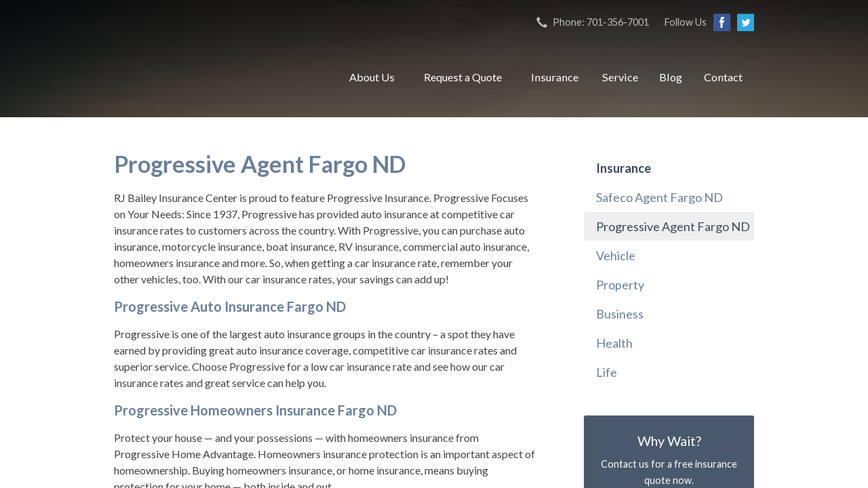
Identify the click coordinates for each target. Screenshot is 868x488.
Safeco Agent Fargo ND (659, 197)
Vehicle (616, 256)
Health (614, 343)
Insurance (555, 77)
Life (607, 372)
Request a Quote (463, 77)
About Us (372, 77)
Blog (671, 77)
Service (620, 77)
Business (620, 314)
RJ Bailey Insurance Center (216, 77)
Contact (723, 77)
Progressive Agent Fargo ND (673, 226)
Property (620, 285)
